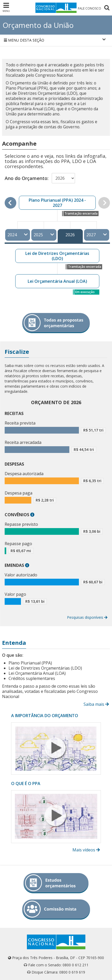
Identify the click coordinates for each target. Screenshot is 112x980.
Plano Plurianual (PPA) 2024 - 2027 (57, 203)
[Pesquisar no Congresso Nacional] (107, 8)
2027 (97, 235)
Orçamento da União (38, 25)
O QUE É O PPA (26, 783)
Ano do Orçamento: (27, 178)
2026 (70, 235)
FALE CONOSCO (89, 8)
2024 (18, 235)
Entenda (14, 642)
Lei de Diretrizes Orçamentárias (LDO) (57, 256)
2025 (44, 235)
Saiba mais (97, 704)
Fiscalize (17, 351)
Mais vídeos (87, 850)
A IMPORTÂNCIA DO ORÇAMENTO (45, 716)
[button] (32, 515)
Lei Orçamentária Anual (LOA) (57, 281)
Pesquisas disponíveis (87, 617)
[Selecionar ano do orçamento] (63, 178)
